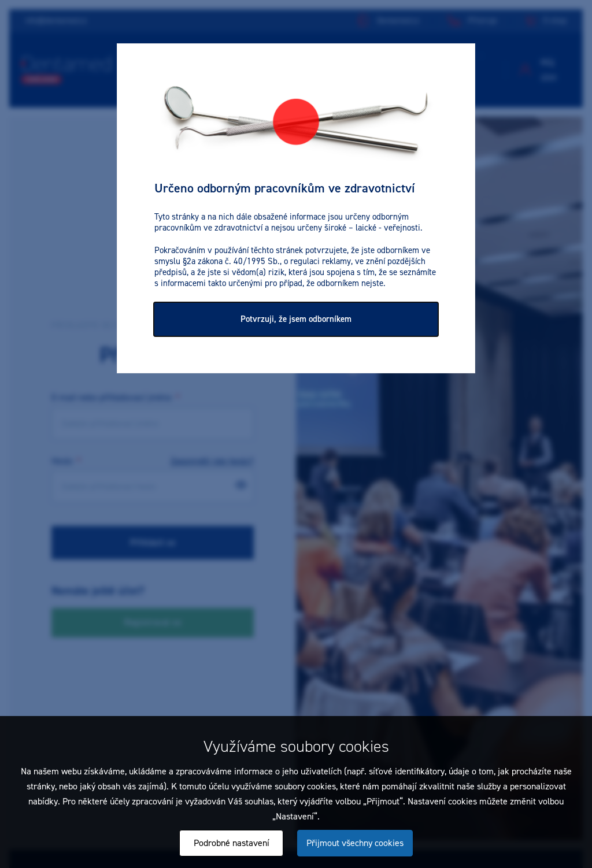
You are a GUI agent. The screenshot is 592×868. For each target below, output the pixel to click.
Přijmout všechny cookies (355, 843)
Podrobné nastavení (232, 843)
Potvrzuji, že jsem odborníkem (296, 319)
